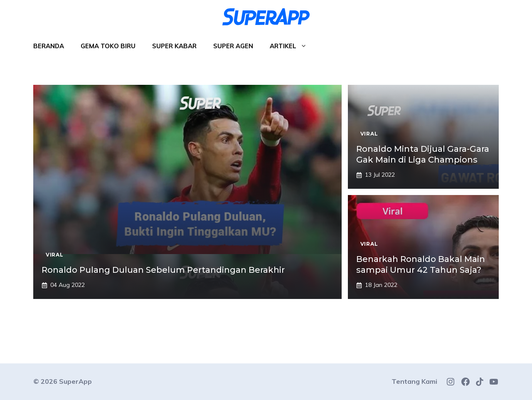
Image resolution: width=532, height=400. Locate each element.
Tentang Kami (414, 381)
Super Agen (233, 46)
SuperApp (75, 381)
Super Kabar (174, 46)
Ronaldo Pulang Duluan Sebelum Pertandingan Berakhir (163, 270)
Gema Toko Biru (108, 46)
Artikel (292, 46)
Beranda (49, 46)
